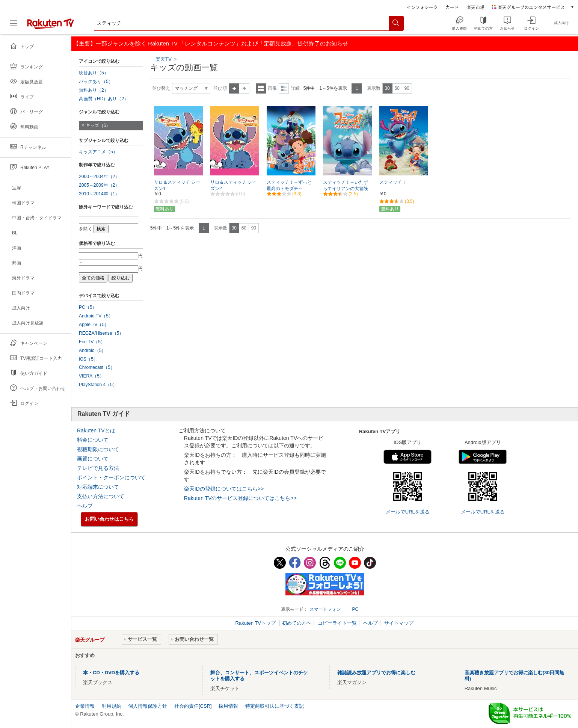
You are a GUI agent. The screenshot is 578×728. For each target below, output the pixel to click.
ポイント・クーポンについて (111, 477)
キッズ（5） (98, 125)
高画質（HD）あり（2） (104, 99)
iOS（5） (88, 359)
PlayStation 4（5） (98, 385)
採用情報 (228, 706)
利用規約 (112, 706)
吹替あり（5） (94, 73)
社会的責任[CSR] (193, 706)
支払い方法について (101, 496)
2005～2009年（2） (99, 185)
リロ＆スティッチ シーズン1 (177, 185)
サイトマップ (399, 623)
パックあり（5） (96, 82)
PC (355, 609)
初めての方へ (297, 623)
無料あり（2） (94, 90)
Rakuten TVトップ (256, 623)
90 (407, 88)
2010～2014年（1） (99, 194)
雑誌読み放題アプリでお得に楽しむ (376, 673)
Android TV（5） (96, 316)
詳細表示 (284, 88)
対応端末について (98, 487)
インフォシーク (422, 7)
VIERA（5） (91, 376)
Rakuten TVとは (96, 430)
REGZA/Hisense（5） (101, 333)
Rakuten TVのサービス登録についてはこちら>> (240, 498)
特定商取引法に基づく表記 (275, 706)
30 (387, 88)
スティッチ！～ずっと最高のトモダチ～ (289, 185)
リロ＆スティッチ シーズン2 (233, 185)
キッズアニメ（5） (98, 152)
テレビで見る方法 (98, 468)
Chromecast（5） (97, 367)
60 (397, 88)
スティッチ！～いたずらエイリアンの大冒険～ (346, 189)
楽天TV (164, 59)
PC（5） (88, 307)
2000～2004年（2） (99, 177)
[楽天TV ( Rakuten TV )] (51, 26)
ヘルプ (85, 506)
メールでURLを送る (408, 512)
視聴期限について (98, 449)
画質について (93, 459)
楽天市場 (475, 7)
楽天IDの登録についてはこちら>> (224, 489)
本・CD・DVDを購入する (111, 673)
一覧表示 (261, 88)
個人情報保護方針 (148, 706)
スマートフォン (325, 609)
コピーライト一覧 (337, 623)
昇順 (234, 88)
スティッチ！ (393, 182)
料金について (93, 440)
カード (452, 7)
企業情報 (85, 706)
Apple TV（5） (94, 325)
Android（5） (92, 350)
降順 (244, 88)
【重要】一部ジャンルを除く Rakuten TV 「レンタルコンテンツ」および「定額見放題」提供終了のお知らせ (211, 43)
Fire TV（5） (92, 342)
